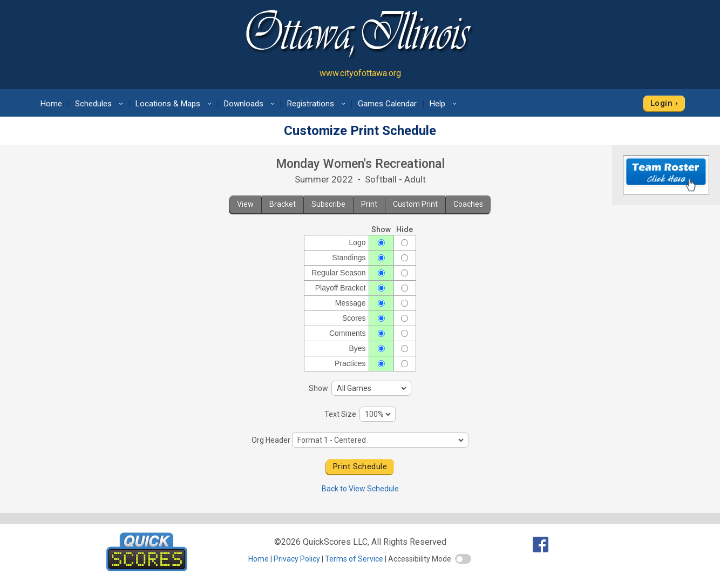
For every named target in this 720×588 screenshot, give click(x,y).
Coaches (468, 204)
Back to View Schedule (360, 489)
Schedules (101, 104)
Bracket (283, 204)
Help (445, 104)
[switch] (463, 559)
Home (51, 104)
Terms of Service (354, 559)
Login (661, 103)
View (245, 204)
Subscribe (328, 204)
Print (369, 204)
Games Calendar (387, 104)
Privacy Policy (297, 559)
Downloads (251, 104)
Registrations (318, 104)
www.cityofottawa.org (360, 73)
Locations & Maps (175, 104)
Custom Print (415, 204)
